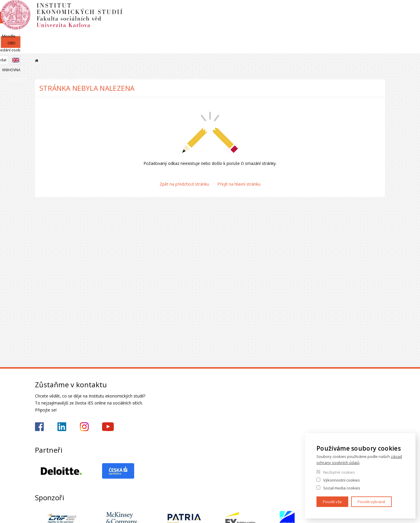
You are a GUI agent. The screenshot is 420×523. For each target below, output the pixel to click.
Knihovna (376, 31)
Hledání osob (373, 11)
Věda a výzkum (286, 48)
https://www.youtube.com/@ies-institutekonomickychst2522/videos (108, 427)
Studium (220, 48)
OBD (349, 11)
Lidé (107, 48)
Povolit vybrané (371, 502)
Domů (37, 61)
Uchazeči (161, 48)
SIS (313, 11)
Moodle (330, 11)
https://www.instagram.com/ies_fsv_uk (84, 427)
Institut (53, 48)
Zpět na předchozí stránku (184, 184)
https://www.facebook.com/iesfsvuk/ (39, 427)
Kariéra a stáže (360, 48)
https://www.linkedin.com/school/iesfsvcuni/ (62, 427)
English (380, 21)
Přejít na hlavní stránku (239, 184)
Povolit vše (332, 502)
